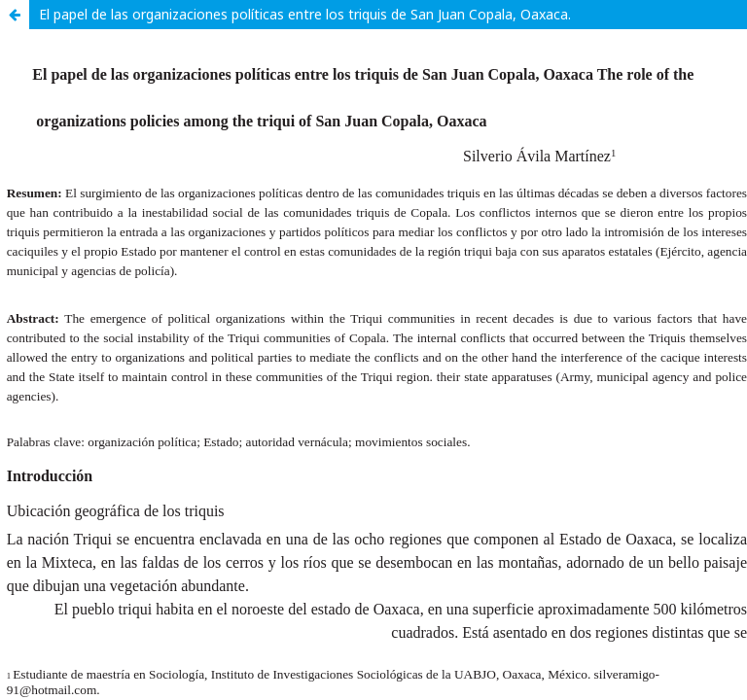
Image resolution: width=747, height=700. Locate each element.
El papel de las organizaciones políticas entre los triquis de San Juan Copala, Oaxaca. (305, 14)
